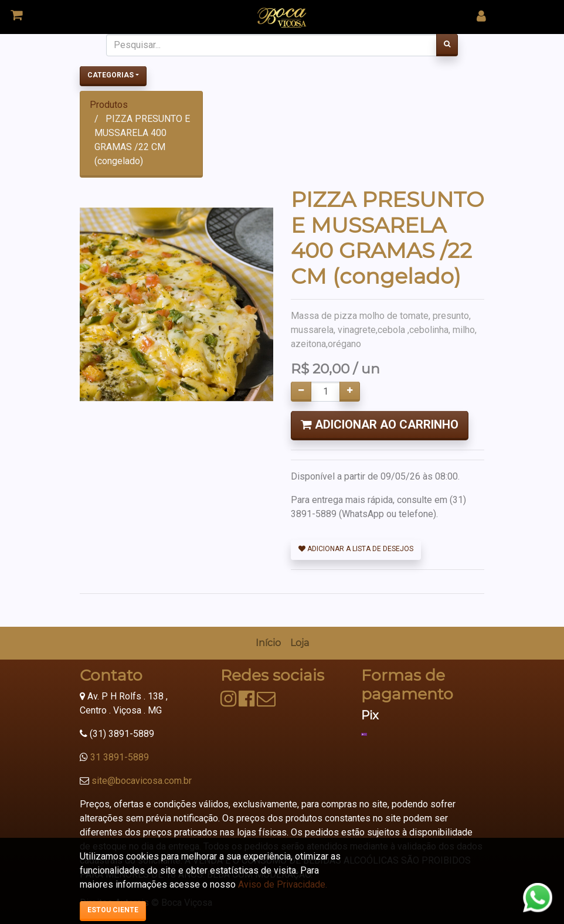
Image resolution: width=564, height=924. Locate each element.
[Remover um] (301, 392)
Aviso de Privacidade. (283, 884)
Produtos (109, 105)
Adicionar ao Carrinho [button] (380, 424)
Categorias (111, 75)
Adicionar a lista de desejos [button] (356, 549)
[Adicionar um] (350, 392)
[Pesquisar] (447, 45)
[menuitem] (268, 643)
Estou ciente (113, 910)
